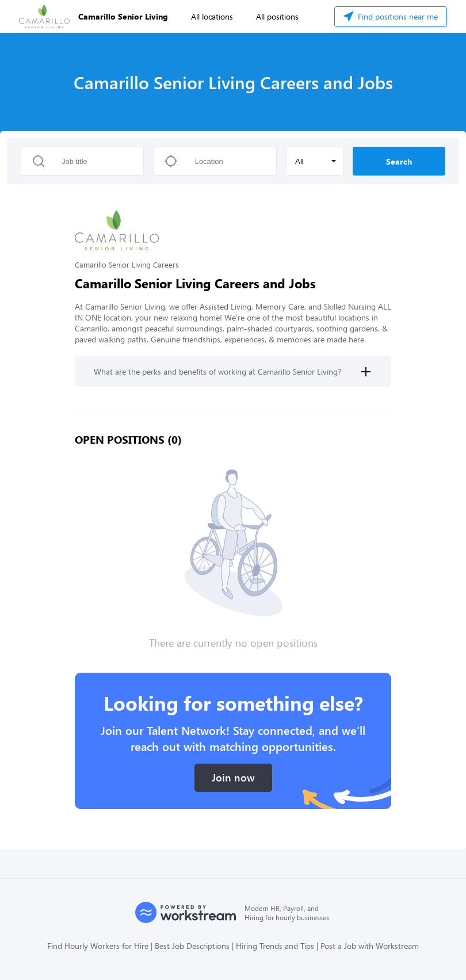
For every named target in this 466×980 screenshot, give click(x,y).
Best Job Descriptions (192, 946)
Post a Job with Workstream (370, 946)
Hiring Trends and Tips (275, 946)
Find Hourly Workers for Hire (98, 946)
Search (399, 161)
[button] (315, 161)
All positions (277, 16)
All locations (212, 16)
